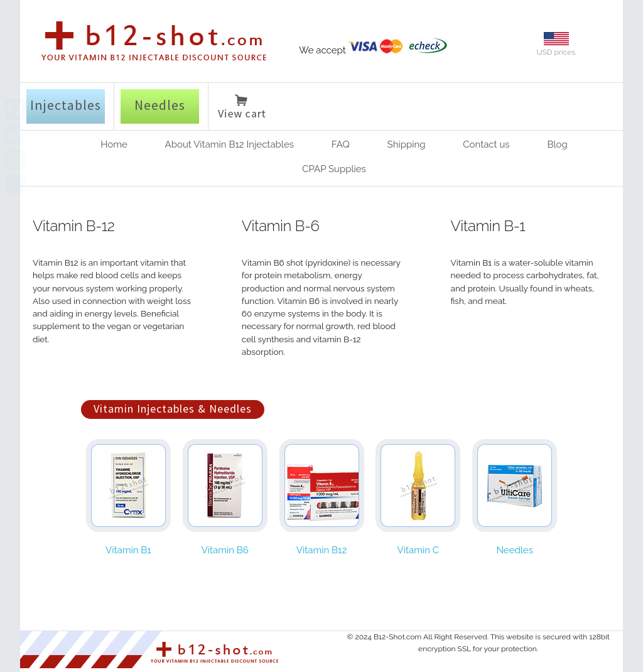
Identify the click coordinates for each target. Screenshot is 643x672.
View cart (242, 108)
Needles (160, 105)
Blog (557, 144)
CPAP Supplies (334, 169)
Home (114, 144)
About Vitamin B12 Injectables (230, 144)
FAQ (341, 144)
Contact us (486, 144)
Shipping (407, 144)
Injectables (66, 105)
